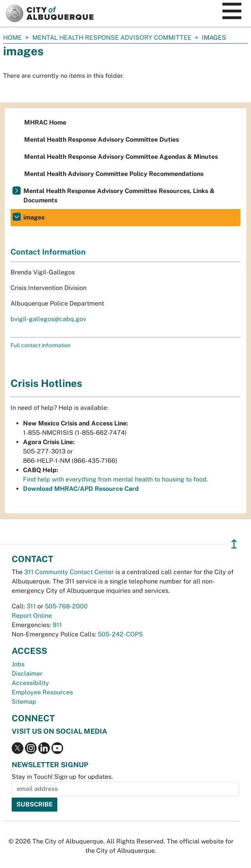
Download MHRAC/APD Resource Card (81, 489)
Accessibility (30, 683)
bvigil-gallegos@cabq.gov (48, 319)
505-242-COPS (120, 634)
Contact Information (48, 252)
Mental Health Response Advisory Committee (112, 38)
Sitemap (24, 702)
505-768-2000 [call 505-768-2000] (66, 606)
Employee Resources (42, 692)
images (34, 217)
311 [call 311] (31, 606)
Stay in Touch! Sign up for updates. (62, 777)
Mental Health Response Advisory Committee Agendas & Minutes (121, 157)
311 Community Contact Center (69, 572)
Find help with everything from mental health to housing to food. (116, 479)
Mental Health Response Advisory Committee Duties (102, 140)
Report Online (32, 616)
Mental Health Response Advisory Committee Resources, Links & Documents (119, 196)
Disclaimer (27, 674)
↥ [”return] (234, 544)
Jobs (18, 664)
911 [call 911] (57, 625)
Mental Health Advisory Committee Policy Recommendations (114, 174)
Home (12, 38)
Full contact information (41, 345)
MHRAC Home (45, 122)
